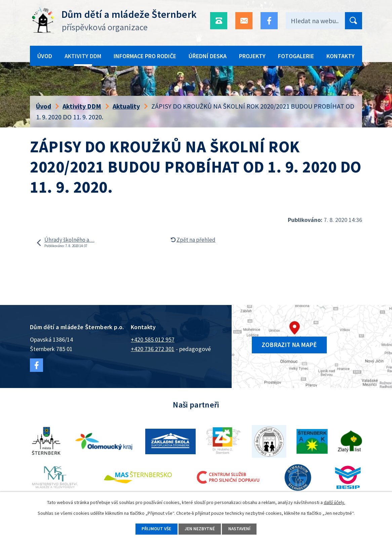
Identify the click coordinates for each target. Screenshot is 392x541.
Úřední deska (208, 56)
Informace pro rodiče (145, 56)
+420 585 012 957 (153, 339)
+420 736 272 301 (153, 349)
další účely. (335, 502)
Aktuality (126, 106)
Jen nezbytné (200, 529)
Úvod (45, 56)
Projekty (252, 56)
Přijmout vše (154, 529)
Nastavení (242, 529)
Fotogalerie (296, 56)
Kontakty (341, 56)
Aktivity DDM (83, 56)
